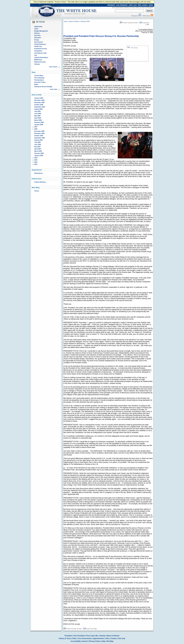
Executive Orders (40, 82)
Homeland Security (41, 49)
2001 (36, 164)
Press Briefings (39, 78)
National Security (40, 62)
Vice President (79, 636)
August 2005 (38, 140)
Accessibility (76, 641)
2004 (36, 158)
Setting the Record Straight (43, 87)
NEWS (151, 5)
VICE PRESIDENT (122, 5)
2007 (36, 127)
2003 (36, 160)
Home (66, 21)
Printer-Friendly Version (129, 23)
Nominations (39, 173)
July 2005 (37, 142)
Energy (37, 40)
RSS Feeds (146, 16)
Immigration (38, 51)
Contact (114, 638)
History (37, 191)
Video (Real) (134, 48)
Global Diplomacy (40, 44)
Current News (39, 76)
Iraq (36, 55)
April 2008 (38, 118)
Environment (39, 42)
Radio (36, 84)
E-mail (142, 8)
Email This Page (90, 629)
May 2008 (37, 116)
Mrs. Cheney (100, 636)
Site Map (110, 641)
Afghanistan (38, 27)
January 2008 (39, 125)
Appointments (98, 638)
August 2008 (38, 109)
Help (103, 641)
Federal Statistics (40, 182)
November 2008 (39, 103)
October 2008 (39, 105)
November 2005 (39, 133)
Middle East (38, 60)
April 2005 (38, 149)
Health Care (38, 46)
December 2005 (39, 131)
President (68, 636)
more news (54, 89)
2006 (36, 129)
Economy (37, 35)
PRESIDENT (111, 5)
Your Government (118, 8)
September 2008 (40, 107)
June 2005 (38, 144)
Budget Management (41, 31)
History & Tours (130, 8)
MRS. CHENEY (143, 5)
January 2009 (39, 98)
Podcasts (134, 16)
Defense (37, 33)
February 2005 (39, 153)
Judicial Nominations (41, 58)
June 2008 (38, 114)
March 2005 (38, 151)
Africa (36, 29)
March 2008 (38, 120)
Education (38, 38)
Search (85, 641)
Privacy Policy (95, 641)
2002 (36, 162)
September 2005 (40, 138)
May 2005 (37, 147)
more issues (53, 67)
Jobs (107, 638)
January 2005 (39, 156)
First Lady (90, 636)
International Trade (41, 53)
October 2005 (39, 136)
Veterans (37, 64)
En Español (149, 8)
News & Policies (74, 21)
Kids (138, 8)
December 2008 (39, 100)
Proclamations (39, 80)
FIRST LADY (133, 5)
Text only (121, 638)
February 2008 (39, 122)
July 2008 (37, 111)
